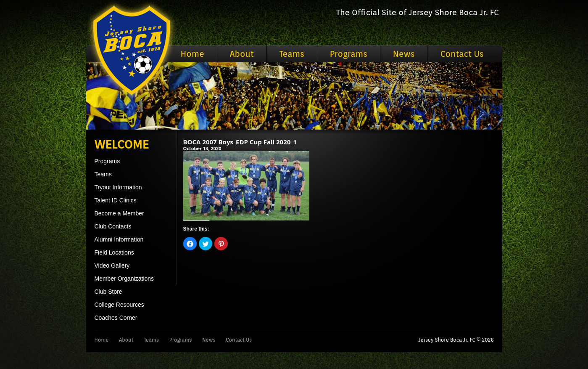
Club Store (108, 292)
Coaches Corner (116, 318)
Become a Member (119, 213)
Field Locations (114, 252)
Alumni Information (119, 239)
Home (192, 54)
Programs (349, 54)
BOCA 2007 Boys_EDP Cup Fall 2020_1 (240, 142)
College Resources (119, 305)
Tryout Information (118, 187)
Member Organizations (124, 279)
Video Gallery (112, 265)
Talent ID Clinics (116, 200)
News (404, 54)
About (242, 54)
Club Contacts (113, 226)
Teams (292, 54)
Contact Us (462, 54)
